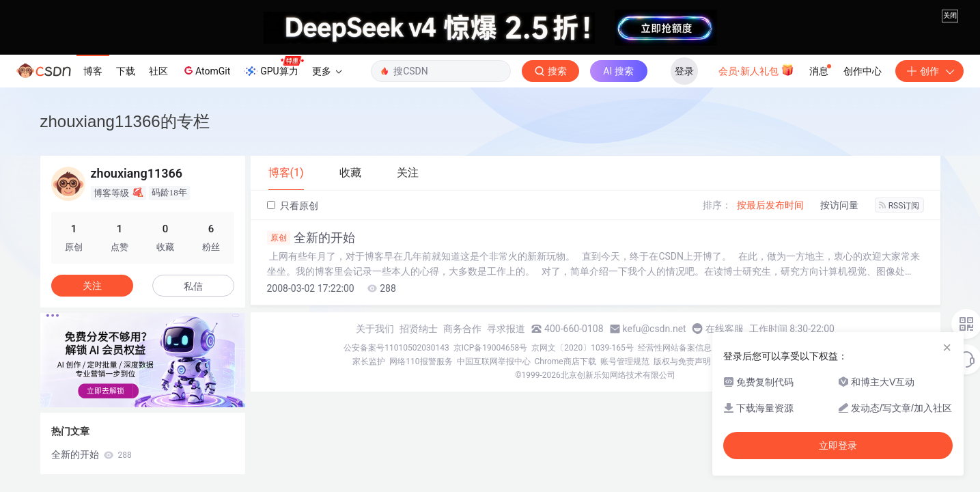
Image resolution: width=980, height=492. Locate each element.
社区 (158, 71)
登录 (684, 71)
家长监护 (369, 361)
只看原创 (293, 206)
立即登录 (838, 446)
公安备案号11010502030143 (396, 348)
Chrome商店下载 (565, 361)
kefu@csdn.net (655, 329)
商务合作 (462, 329)
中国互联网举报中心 (494, 361)
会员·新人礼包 (756, 70)
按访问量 (839, 205)
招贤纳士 (419, 329)
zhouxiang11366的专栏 (125, 121)
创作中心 (863, 71)
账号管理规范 (625, 361)
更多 (327, 71)
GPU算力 (274, 67)
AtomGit (206, 70)
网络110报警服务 (421, 361)
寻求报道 (506, 329)
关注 (92, 286)
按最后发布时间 (770, 205)
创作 (929, 71)
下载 (126, 71)
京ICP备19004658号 (491, 348)
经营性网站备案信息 (675, 348)
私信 (193, 286)
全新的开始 (311, 238)
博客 (93, 71)
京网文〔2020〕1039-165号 (583, 348)
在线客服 (725, 329)
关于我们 (375, 329)
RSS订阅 (899, 206)
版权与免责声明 (682, 361)
